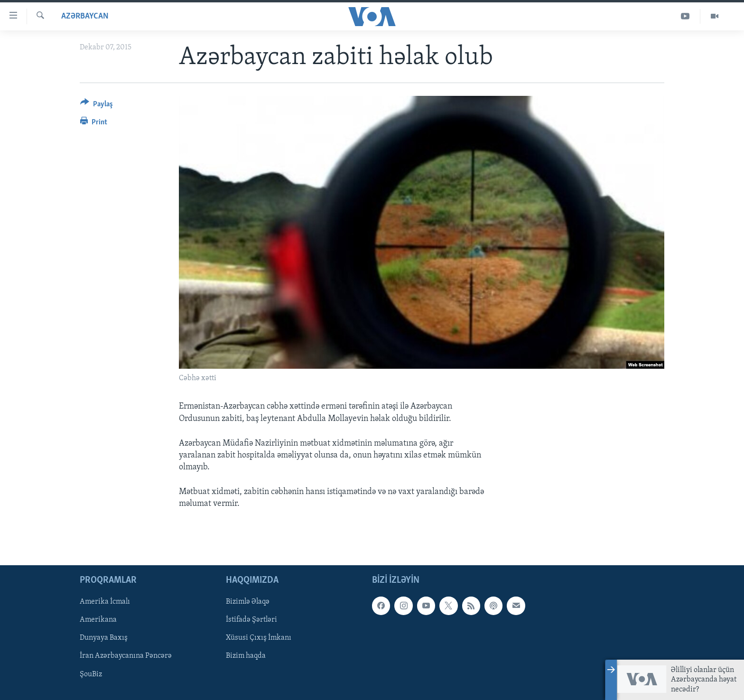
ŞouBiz (91, 674)
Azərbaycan (85, 16)
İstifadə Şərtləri (251, 620)
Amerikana (98, 620)
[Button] (97, 106)
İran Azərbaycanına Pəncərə (126, 656)
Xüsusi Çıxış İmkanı (259, 638)
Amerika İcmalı (105, 602)
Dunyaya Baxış (104, 638)
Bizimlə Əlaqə (248, 602)
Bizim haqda (246, 656)
